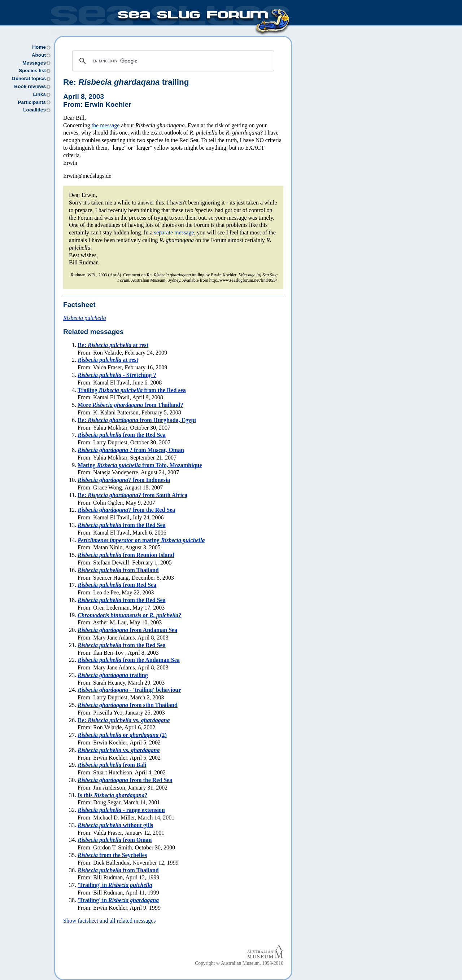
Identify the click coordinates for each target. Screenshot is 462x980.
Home (39, 47)
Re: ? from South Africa (132, 495)
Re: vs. (124, 720)
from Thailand (118, 570)
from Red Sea (117, 585)
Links (39, 94)
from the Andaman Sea (129, 660)
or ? (129, 615)
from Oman (115, 840)
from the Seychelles (112, 855)
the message (106, 125)
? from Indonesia (124, 480)
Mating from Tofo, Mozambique (140, 465)
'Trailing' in (115, 885)
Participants (32, 102)
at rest (108, 360)
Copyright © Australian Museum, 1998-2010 (239, 963)
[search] (172, 61)
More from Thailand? (130, 405)
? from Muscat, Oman (131, 450)
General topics (29, 78)
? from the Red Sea (126, 510)
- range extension (121, 810)
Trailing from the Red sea (132, 390)
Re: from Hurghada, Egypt (137, 420)
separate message (174, 232)
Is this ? (112, 795)
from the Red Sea (122, 435)
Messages (34, 63)
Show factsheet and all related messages (109, 921)
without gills (115, 825)
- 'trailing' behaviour (129, 690)
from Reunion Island (126, 555)
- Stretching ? (117, 375)
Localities (34, 110)
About (39, 55)
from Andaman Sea (127, 630)
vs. (119, 750)
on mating (141, 540)
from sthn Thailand (128, 705)
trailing (113, 675)
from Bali (112, 765)
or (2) (122, 735)
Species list (32, 71)
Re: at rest (113, 345)
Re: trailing (126, 82)
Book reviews (30, 86)
